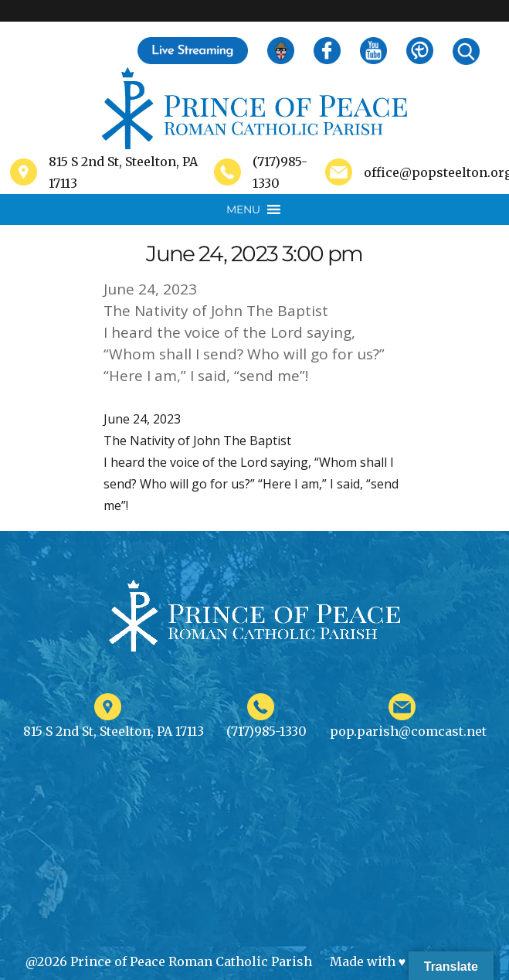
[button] (243, 209)
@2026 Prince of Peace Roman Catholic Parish (169, 961)
